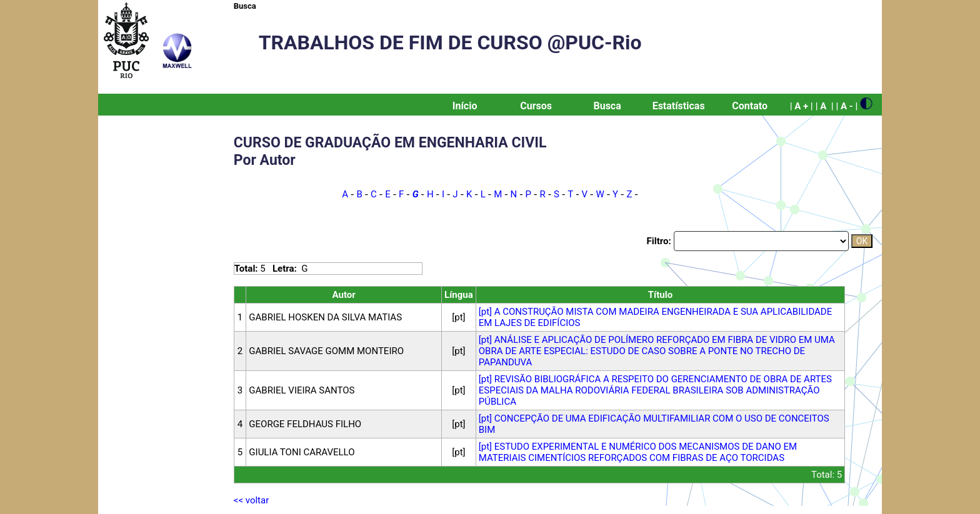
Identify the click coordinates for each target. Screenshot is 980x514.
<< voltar (251, 500)
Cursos (536, 106)
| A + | (802, 106)
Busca (245, 6)
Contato (750, 106)
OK (862, 241)
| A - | (847, 106)
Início (465, 106)
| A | (825, 106)
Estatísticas (679, 106)
